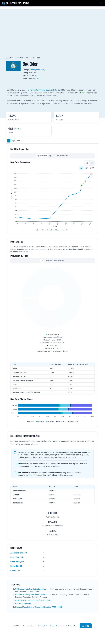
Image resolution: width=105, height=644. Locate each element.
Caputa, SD (27, 570)
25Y (92, 168)
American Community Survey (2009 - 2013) (33, 600)
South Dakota (23, 58)
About (65, 626)
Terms (52, 626)
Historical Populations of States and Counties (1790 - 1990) (39, 607)
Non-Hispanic (59, 261)
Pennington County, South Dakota (43, 90)
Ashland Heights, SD (27, 553)
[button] (102, 3)
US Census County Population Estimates (32, 595)
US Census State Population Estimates (31, 589)
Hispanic (49, 261)
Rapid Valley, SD (27, 557)
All (81, 168)
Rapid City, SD (27, 566)
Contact (58, 626)
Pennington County (37, 70)
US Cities (10, 58)
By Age (52, 156)
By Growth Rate (62, 156)
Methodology (73, 626)
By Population (42, 156)
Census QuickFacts (23, 604)
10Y (86, 168)
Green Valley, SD (27, 562)
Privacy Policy (43, 626)
